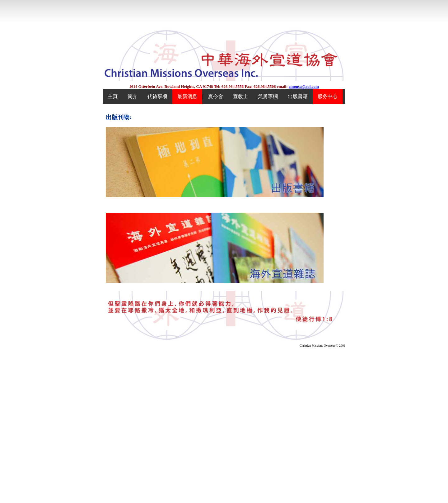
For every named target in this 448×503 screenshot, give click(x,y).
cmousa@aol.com (304, 86)
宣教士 (240, 96)
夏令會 (216, 96)
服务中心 (328, 96)
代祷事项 (157, 96)
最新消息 (187, 96)
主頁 (113, 96)
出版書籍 (298, 96)
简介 (133, 96)
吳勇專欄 (268, 96)
